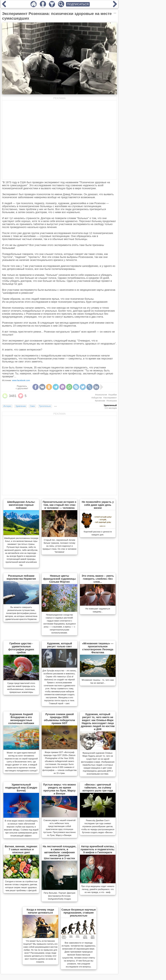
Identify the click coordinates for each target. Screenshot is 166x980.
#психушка (112, 401)
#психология (101, 395)
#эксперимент (110, 398)
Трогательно (45, 406)
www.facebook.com (21, 380)
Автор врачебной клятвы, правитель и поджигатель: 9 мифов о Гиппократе (98, 849)
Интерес (7, 406)
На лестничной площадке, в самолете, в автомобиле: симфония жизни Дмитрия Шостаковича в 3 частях (60, 852)
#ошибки (113, 395)
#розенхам (100, 401)
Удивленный (110, 405)
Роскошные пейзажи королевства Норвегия (21, 577)
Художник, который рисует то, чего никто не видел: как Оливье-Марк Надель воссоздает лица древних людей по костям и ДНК (98, 722)
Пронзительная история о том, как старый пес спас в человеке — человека (59, 505)
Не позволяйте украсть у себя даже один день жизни (98, 505)
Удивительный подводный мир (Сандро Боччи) (21, 788)
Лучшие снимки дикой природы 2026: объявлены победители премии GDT (60, 719)
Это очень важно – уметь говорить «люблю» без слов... (98, 579)
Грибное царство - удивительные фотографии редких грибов (21, 648)
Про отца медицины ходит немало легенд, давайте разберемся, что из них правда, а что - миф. (98, 889)
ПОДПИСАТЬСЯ (78, 4)
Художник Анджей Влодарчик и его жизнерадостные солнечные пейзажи (21, 719)
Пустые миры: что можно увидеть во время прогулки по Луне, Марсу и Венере (60, 789)
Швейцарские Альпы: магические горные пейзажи (21, 505)
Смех (32, 406)
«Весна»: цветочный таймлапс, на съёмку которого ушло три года (98, 788)
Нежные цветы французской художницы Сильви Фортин (59, 579)
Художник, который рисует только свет (59, 645)
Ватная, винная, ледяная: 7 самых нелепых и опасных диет (21, 849)
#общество (97, 398)
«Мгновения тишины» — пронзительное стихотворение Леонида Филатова (98, 648)
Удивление (21, 406)
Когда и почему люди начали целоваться (40, 911)
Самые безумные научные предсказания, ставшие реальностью (79, 913)
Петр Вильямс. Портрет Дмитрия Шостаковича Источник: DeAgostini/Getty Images (59, 896)
